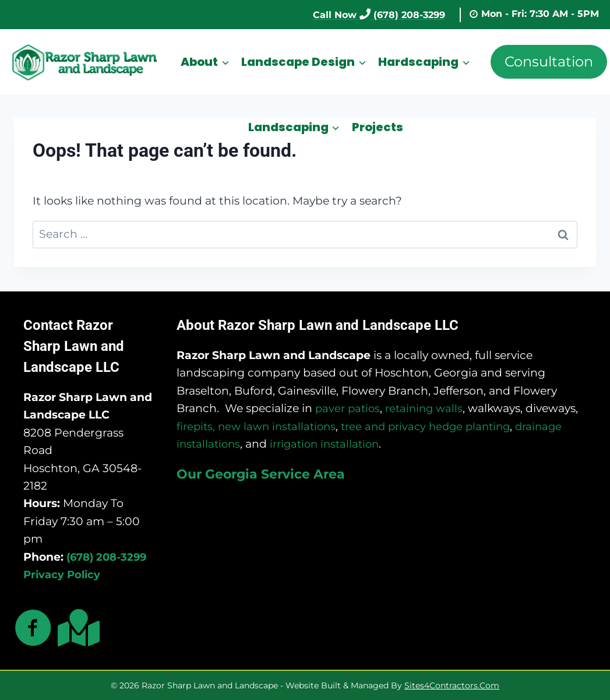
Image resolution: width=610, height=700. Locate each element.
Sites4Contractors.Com (452, 685)
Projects (378, 127)
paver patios (349, 408)
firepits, (197, 425)
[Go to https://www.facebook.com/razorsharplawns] (33, 629)
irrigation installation (330, 443)
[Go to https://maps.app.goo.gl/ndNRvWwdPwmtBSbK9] (76, 627)
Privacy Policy (64, 574)
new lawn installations (282, 425)
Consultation (549, 61)
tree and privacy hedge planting (437, 425)
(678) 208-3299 (109, 556)
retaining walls (429, 408)
